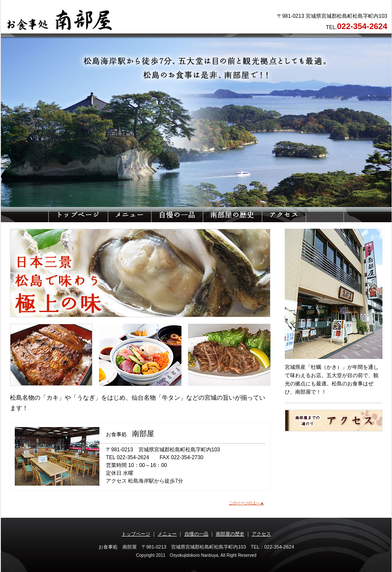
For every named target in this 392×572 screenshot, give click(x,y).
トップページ (136, 534)
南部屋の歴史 (230, 534)
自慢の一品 (196, 534)
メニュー (167, 534)
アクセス (261, 534)
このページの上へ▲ (246, 503)
